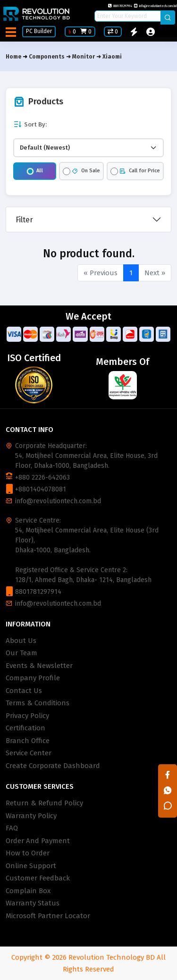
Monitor (84, 57)
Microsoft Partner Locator (48, 916)
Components (47, 57)
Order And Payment (38, 841)
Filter (24, 220)
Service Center (29, 753)
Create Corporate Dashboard (53, 766)
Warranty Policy (31, 816)
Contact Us (24, 691)
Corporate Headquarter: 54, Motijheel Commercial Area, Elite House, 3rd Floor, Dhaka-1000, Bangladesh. (86, 456)
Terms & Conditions (38, 703)
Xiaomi (112, 57)
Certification (25, 728)
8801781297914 (120, 6)
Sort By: (30, 124)
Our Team (21, 653)
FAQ (12, 828)
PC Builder (39, 31)
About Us (21, 641)
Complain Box (28, 891)
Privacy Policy (27, 716)
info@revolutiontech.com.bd (156, 6)
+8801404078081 (41, 489)
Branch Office (28, 741)
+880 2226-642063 (42, 477)
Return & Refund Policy (44, 803)
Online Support (31, 866)
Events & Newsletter (39, 666)
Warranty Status (33, 903)
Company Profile (33, 678)
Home (13, 57)
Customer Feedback (38, 878)
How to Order (28, 853)
